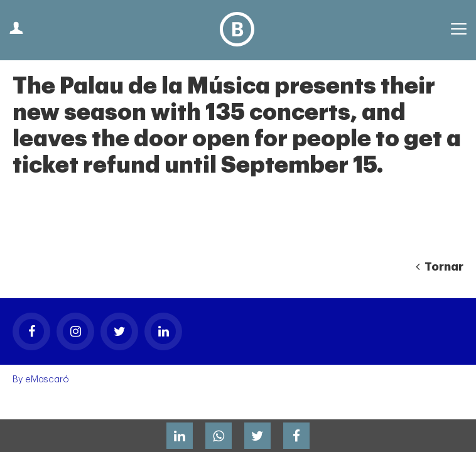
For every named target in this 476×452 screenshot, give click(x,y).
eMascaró (47, 379)
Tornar (440, 267)
